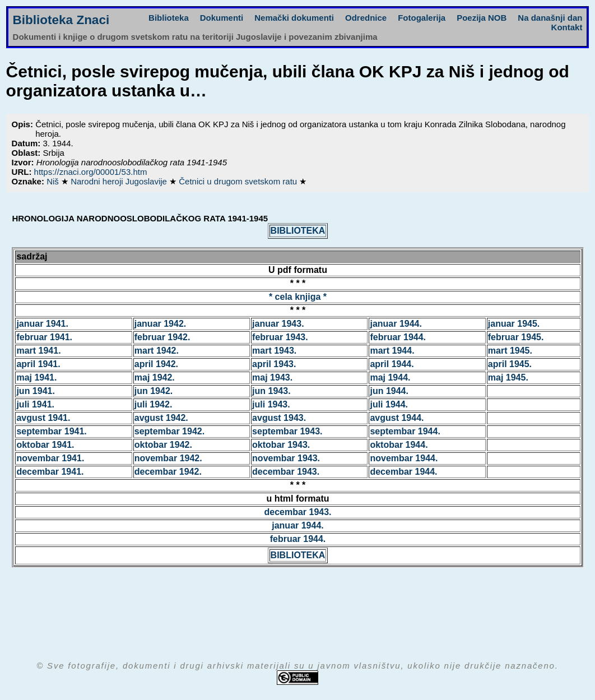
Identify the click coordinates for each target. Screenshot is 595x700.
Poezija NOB (482, 18)
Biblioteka (169, 18)
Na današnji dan (550, 18)
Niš (54, 181)
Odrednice (366, 18)
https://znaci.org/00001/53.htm (91, 172)
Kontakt (567, 27)
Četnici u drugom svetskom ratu (239, 181)
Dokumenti (222, 18)
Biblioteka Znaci (61, 20)
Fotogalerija (422, 18)
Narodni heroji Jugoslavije (120, 181)
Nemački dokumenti (294, 18)
